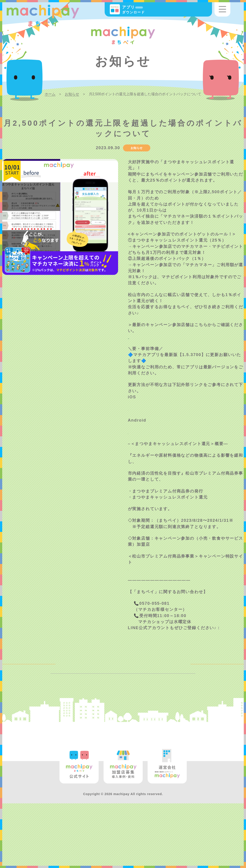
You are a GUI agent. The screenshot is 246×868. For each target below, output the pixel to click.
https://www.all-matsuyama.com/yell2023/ (176, 605)
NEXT (228, 711)
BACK (18, 711)
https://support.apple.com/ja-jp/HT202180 (176, 439)
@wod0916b (142, 671)
